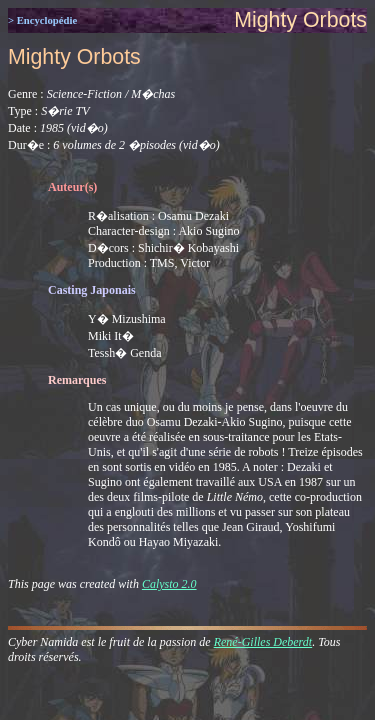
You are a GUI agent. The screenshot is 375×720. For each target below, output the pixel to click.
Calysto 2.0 (169, 584)
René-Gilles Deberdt (263, 642)
